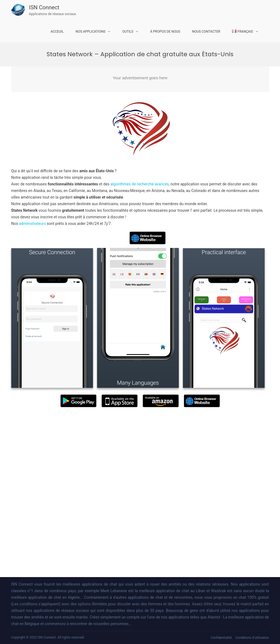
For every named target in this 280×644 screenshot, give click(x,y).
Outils (128, 32)
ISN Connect (44, 7)
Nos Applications (91, 32)
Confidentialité (221, 638)
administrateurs (33, 224)
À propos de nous (165, 32)
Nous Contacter (206, 32)
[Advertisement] (140, 79)
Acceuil (57, 32)
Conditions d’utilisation (252, 638)
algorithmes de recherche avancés (140, 184)
